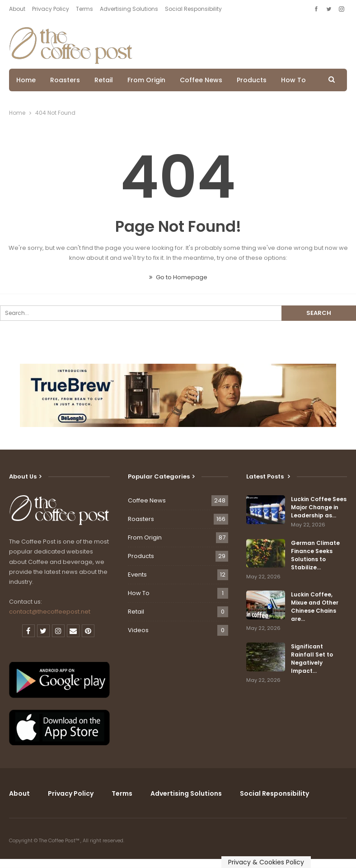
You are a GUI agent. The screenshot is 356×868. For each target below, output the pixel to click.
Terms (84, 9)
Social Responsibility (193, 9)
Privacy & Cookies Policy (266, 862)
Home (26, 80)
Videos (138, 630)
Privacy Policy (51, 9)
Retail (104, 80)
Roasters (65, 80)
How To (293, 80)
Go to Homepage (178, 277)
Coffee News (201, 80)
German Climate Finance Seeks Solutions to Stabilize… (315, 555)
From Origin (146, 80)
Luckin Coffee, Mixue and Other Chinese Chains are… (315, 607)
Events (137, 575)
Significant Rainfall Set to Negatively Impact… (312, 659)
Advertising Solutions (129, 9)
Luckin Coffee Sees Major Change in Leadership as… (319, 507)
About (17, 9)
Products (252, 80)
